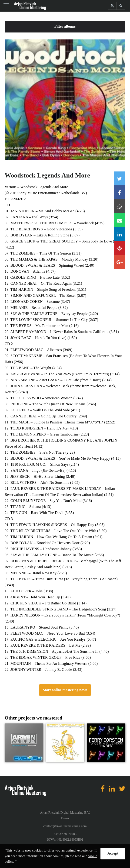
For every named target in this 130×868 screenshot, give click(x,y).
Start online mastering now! (65, 690)
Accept (113, 853)
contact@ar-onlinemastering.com (65, 826)
